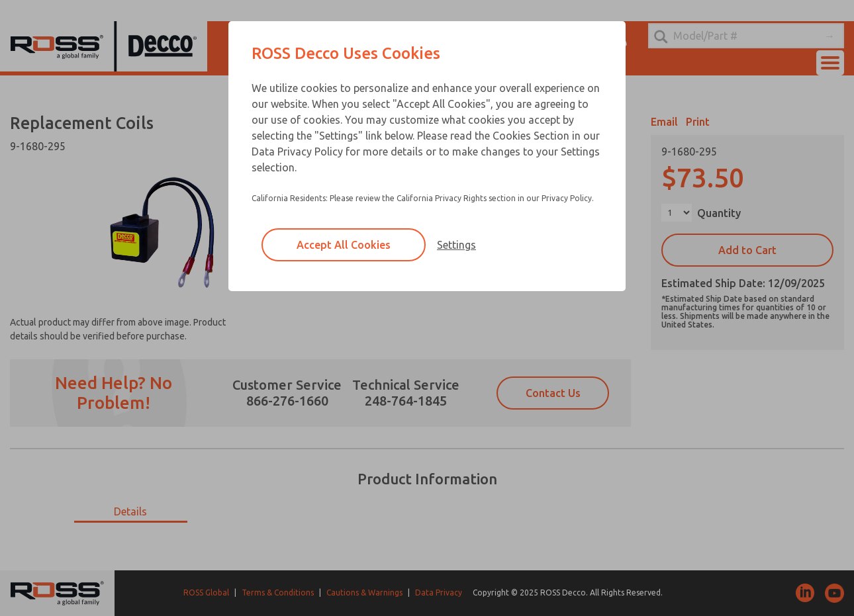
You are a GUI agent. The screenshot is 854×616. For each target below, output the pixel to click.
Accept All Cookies (344, 245)
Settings (456, 245)
